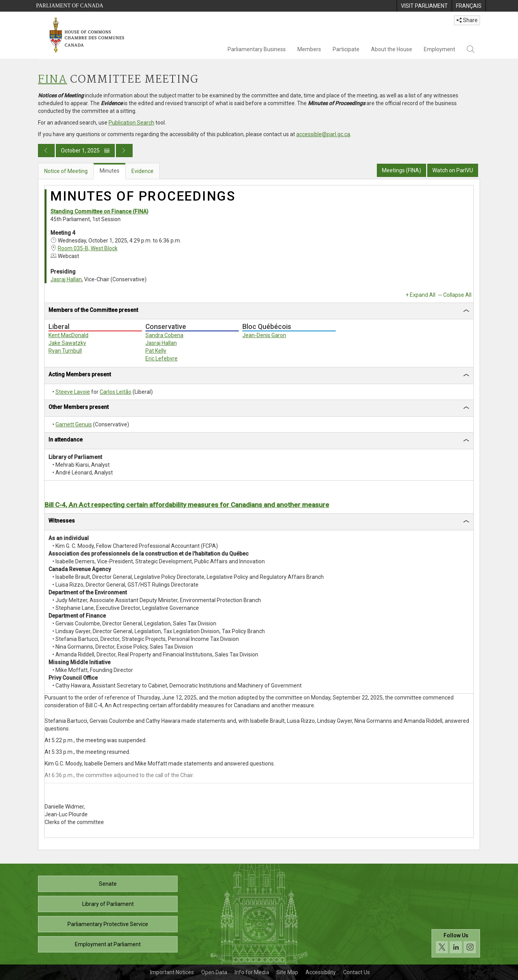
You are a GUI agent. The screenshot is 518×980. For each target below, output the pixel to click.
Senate (108, 884)
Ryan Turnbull (65, 351)
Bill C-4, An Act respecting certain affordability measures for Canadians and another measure (187, 505)
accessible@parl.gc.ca (323, 134)
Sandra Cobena (164, 335)
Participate (346, 49)
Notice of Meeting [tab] (66, 171)
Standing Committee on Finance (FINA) (99, 211)
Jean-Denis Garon (264, 335)
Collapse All (457, 295)
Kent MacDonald (68, 335)
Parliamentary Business (257, 49)
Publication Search (131, 123)
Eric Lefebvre (161, 358)
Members (309, 49)
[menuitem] (424, 6)
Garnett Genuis (74, 424)
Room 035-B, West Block (88, 248)
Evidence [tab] (142, 171)
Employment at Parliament (108, 944)
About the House (392, 49)
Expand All (423, 295)
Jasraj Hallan (66, 279)
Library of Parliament (108, 904)
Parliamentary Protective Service (108, 924)
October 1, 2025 (85, 151)
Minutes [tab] (110, 171)
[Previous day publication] (46, 151)
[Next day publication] (124, 151)
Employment (439, 49)
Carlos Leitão (116, 392)
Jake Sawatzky (67, 343)
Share (467, 20)
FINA (53, 80)
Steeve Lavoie (73, 392)
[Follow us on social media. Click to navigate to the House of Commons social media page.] (456, 943)
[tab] (259, 311)
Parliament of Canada (70, 6)
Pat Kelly (156, 351)
